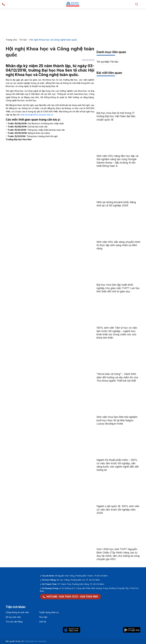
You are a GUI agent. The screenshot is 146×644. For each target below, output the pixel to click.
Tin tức (23, 40)
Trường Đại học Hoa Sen (35, 641)
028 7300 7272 (68, 597)
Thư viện (43, 617)
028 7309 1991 (89, 597)
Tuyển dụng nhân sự (49, 612)
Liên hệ (42, 622)
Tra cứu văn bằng (14, 622)
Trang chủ (11, 40)
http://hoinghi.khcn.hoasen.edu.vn (37, 115)
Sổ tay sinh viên (13, 617)
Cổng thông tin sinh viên (17, 612)
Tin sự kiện (103, 62)
